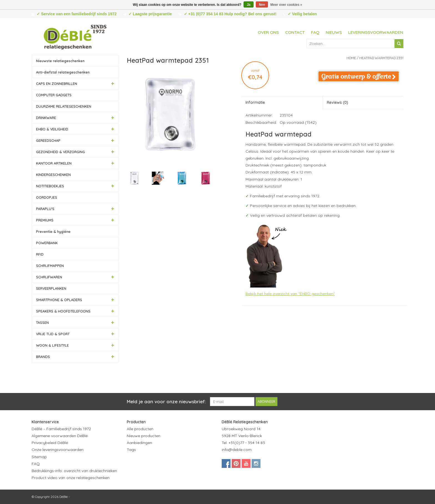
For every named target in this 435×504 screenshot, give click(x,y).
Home (351, 58)
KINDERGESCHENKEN (53, 175)
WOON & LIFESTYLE (52, 345)
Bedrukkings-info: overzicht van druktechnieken (74, 471)
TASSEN (42, 322)
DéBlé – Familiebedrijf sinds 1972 (61, 429)
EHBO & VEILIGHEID (52, 129)
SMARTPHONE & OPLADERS (59, 300)
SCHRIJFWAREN (49, 277)
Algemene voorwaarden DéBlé (60, 436)
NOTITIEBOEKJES (50, 186)
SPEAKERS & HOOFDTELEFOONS (63, 311)
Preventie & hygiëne (53, 231)
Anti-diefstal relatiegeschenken (63, 72)
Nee (262, 5)
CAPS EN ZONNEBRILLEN (57, 84)
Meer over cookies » (286, 5)
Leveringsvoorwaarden (376, 32)
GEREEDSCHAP (48, 140)
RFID (40, 254)
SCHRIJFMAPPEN (50, 266)
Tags (131, 450)
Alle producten (140, 429)
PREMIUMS (45, 220)
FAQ (315, 32)
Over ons (268, 32)
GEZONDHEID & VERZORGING (60, 152)
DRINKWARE (46, 118)
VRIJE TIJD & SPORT (53, 334)
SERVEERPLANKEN (51, 288)
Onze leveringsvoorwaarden (58, 450)
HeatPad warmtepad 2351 (381, 58)
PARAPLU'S (45, 209)
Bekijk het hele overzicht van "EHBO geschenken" (290, 294)
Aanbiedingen (139, 443)
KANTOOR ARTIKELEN (54, 163)
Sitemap (39, 457)
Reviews (337, 102)
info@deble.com (237, 450)
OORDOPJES (47, 197)
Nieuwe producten (144, 436)
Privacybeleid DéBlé (50, 443)
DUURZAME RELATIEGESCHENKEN (64, 106)
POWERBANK (47, 243)
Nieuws (334, 32)
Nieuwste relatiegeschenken (60, 61)
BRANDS (43, 357)
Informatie (255, 102)
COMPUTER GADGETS (54, 95)
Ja (248, 5)
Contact (295, 32)
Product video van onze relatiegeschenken (71, 478)
